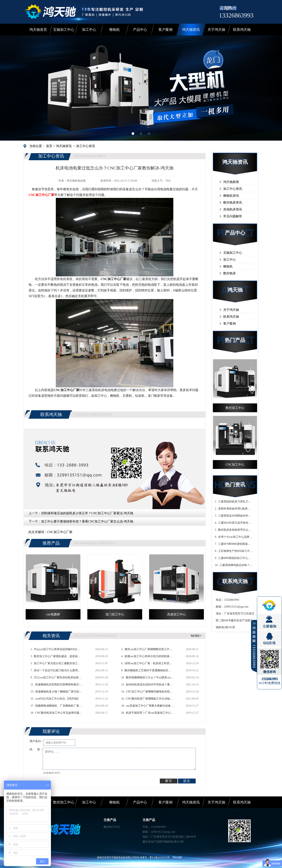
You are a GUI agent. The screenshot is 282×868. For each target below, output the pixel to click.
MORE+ (196, 636)
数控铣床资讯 (233, 202)
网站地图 (177, 857)
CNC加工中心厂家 (60, 532)
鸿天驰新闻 (231, 182)
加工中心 (89, 30)
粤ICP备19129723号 (160, 857)
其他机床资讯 (233, 209)
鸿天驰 (235, 290)
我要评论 (51, 731)
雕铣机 (115, 30)
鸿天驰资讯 (191, 30)
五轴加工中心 (64, 30)
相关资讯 (51, 636)
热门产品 (235, 340)
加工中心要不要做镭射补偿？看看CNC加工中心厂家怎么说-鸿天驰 (87, 521)
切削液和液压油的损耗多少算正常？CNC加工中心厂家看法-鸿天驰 (87, 513)
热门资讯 (235, 485)
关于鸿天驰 (216, 30)
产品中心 (140, 30)
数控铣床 (230, 273)
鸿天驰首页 (38, 30)
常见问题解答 (233, 216)
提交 (187, 781)
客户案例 (165, 30)
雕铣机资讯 (231, 196)
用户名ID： (37, 741)
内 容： (36, 749)
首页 (49, 146)
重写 (169, 781)
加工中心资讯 (86, 146)
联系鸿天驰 (242, 30)
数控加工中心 (64, 802)
